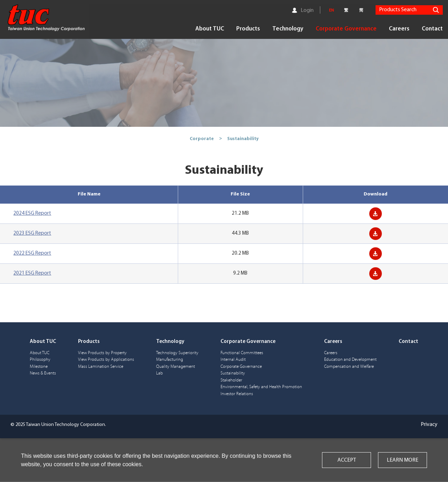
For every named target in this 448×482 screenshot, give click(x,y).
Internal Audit (233, 360)
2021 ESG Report (32, 273)
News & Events (43, 373)
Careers (399, 29)
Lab (159, 373)
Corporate (202, 139)
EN (331, 10)
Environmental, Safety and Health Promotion (261, 387)
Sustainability (233, 373)
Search (436, 10)
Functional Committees (242, 353)
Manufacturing (170, 360)
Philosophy (40, 360)
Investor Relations (237, 394)
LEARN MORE (402, 460)
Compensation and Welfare (349, 367)
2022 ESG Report (32, 253)
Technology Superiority (177, 353)
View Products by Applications (106, 360)
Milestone (39, 367)
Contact (432, 29)
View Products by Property (102, 353)
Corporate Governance (346, 29)
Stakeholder (231, 380)
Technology (288, 29)
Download (376, 214)
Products (248, 29)
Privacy (429, 425)
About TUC (210, 29)
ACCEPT (347, 460)
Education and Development (350, 360)
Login (307, 10)
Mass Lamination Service (101, 367)
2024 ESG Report (32, 214)
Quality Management (176, 367)
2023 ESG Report (32, 233)
